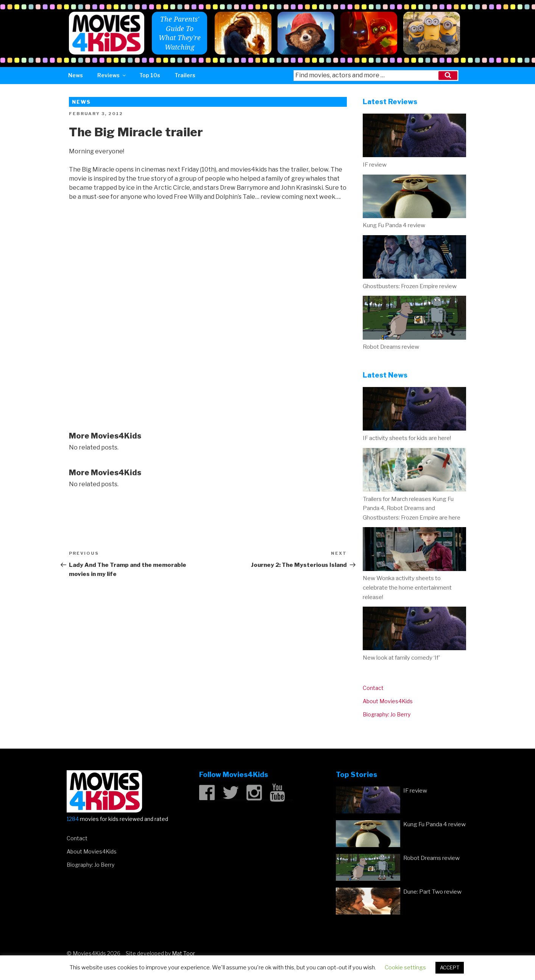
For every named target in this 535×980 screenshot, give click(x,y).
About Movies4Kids (388, 701)
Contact (373, 688)
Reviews (112, 75)
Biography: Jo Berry (387, 714)
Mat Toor (183, 953)
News (76, 75)
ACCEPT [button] (450, 968)
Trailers (185, 75)
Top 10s (150, 75)
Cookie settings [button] (405, 968)
